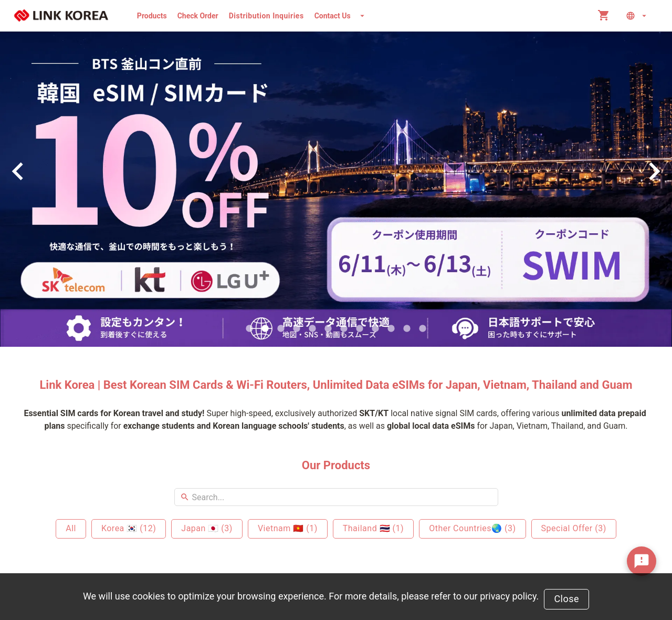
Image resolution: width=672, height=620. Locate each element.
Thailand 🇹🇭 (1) (373, 528)
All (71, 528)
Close (566, 599)
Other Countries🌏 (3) (472, 528)
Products (152, 16)
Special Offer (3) (574, 528)
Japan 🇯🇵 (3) (207, 528)
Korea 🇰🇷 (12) (129, 528)
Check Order (198, 16)
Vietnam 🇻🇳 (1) (288, 528)
